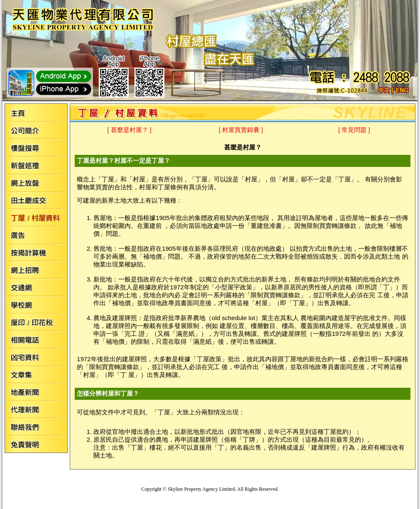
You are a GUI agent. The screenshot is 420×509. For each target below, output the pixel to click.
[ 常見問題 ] (354, 130)
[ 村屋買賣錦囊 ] (241, 130)
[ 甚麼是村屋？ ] (129, 130)
